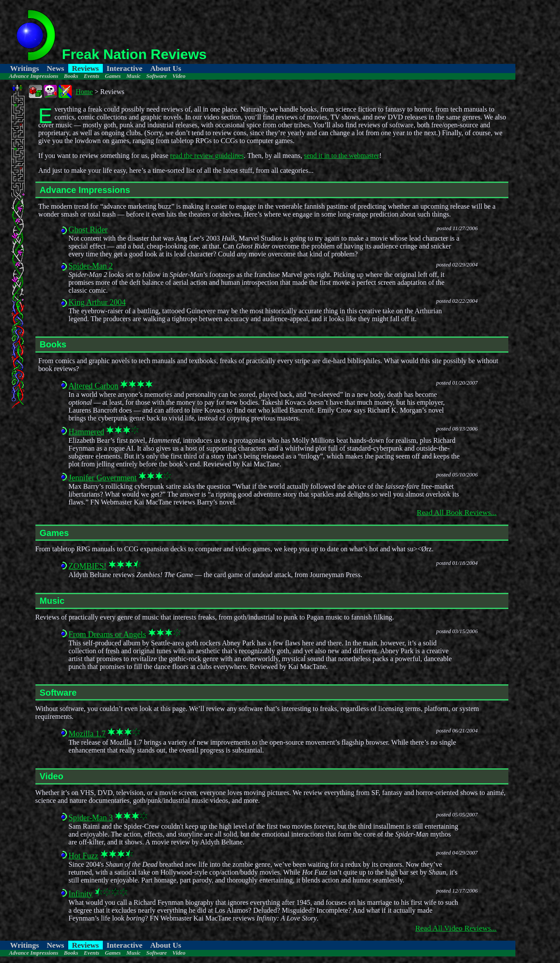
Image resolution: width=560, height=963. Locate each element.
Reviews (85, 68)
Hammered (87, 432)
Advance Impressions (33, 76)
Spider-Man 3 (91, 818)
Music (134, 76)
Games (113, 76)
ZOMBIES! (88, 566)
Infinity (81, 894)
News (56, 68)
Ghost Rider (88, 230)
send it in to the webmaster (342, 156)
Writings (24, 68)
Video (179, 76)
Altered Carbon (94, 386)
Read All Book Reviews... (457, 512)
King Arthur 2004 (97, 302)
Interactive (124, 68)
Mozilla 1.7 (87, 734)
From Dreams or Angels (107, 634)
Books (71, 76)
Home (84, 92)
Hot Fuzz (84, 856)
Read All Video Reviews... (456, 928)
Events (91, 76)
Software (156, 76)
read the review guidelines (207, 156)
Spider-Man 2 (91, 266)
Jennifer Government (103, 478)
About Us (166, 68)
